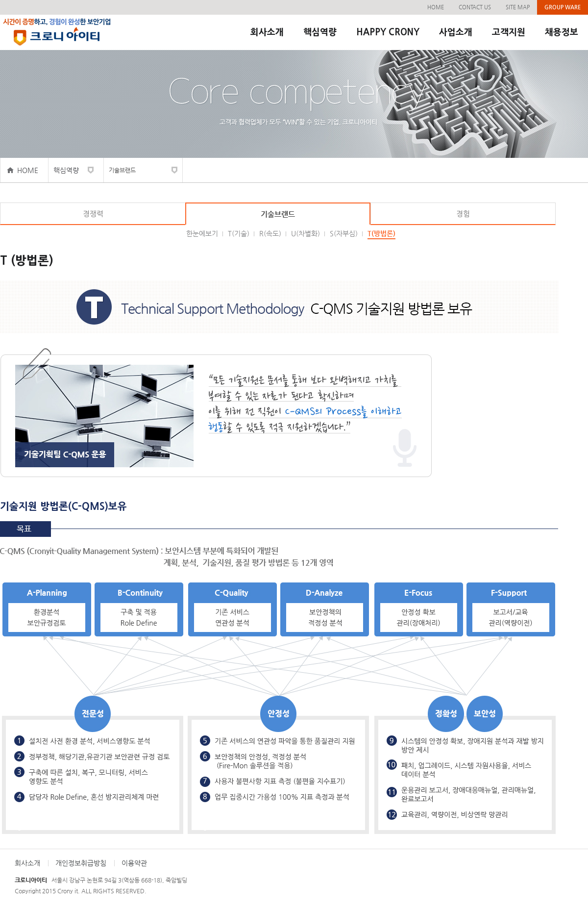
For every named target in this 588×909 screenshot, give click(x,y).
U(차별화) (306, 233)
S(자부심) (344, 233)
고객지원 (509, 32)
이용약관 (134, 863)
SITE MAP (518, 7)
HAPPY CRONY (388, 32)
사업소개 (456, 32)
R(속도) (270, 233)
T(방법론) (381, 233)
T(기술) (239, 233)
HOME (436, 7)
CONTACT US (475, 7)
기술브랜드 (122, 170)
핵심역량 (320, 32)
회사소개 (267, 32)
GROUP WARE (563, 7)
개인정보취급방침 (81, 863)
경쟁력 (93, 214)
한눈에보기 (202, 233)
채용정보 (562, 32)
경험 (463, 214)
